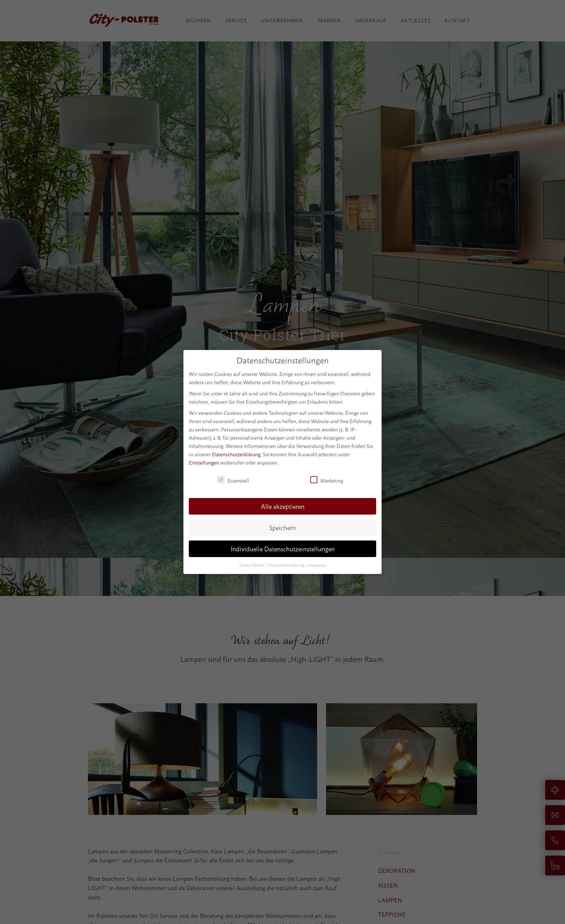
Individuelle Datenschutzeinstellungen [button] (283, 548)
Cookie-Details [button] (252, 564)
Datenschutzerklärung (236, 454)
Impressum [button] (317, 564)
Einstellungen (204, 462)
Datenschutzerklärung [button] (286, 564)
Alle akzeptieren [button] (283, 506)
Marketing (327, 480)
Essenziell (233, 480)
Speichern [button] (282, 527)
